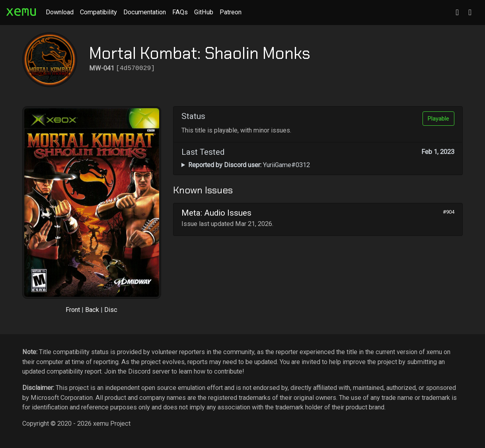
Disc (111, 310)
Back (92, 310)
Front (73, 310)
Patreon (231, 12)
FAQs (180, 12)
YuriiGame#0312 (249, 165)
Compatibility (98, 12)
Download (60, 12)
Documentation (145, 12)
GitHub (204, 12)
